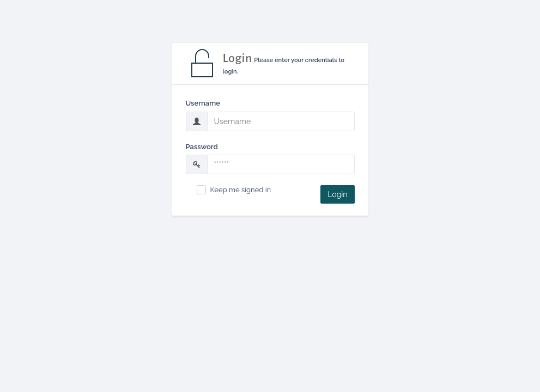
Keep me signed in (241, 190)
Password (202, 147)
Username (203, 103)
